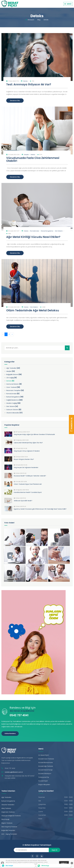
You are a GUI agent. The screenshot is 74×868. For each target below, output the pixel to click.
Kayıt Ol (54, 850)
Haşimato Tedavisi (8, 812)
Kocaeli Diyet (43, 781)
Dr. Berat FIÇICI (44, 755)
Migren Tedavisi (7, 823)
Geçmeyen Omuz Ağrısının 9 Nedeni (27, 451)
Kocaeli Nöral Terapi (45, 770)
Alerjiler (26, 155)
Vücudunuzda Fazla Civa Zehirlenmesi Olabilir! (33, 159)
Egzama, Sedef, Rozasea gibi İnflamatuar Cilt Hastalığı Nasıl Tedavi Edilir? (40, 509)
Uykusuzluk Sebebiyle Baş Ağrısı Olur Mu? (28, 443)
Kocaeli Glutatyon (45, 773)
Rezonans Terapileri (15, 390)
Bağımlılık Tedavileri (8, 830)
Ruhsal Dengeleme (47, 231)
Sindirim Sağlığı (13, 403)
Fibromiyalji (5, 819)
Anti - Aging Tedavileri (9, 834)
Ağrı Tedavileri (13, 368)
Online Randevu (10, 734)
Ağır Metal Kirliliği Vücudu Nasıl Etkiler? (33, 237)
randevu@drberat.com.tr (14, 772)
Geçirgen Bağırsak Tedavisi (11, 816)
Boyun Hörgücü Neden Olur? (24, 459)
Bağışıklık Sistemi (14, 374)
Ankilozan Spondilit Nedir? (23, 501)
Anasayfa (31, 20)
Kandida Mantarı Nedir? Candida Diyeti (28, 492)
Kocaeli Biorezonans (46, 762)
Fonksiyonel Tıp (44, 777)
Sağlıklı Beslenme (14, 400)
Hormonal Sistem (14, 384)
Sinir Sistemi (58, 231)
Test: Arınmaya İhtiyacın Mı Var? (29, 84)
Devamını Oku (15, 101)
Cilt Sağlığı (12, 378)
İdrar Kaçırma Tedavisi (9, 827)
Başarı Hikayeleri (44, 785)
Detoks (46, 20)
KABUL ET (64, 863)
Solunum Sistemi (14, 410)
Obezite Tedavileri (8, 805)
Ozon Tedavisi (13, 387)
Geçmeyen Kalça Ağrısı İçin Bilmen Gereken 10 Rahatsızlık (34, 434)
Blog (39, 20)
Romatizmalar (34, 231)
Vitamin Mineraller (14, 413)
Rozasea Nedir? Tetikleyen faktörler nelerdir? (30, 476)
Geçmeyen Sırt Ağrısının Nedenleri (26, 467)
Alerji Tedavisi (6, 808)
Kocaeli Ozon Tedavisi (46, 759)
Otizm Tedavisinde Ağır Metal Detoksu (33, 310)
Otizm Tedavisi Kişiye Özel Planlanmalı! (28, 484)
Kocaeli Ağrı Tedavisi (46, 766)
